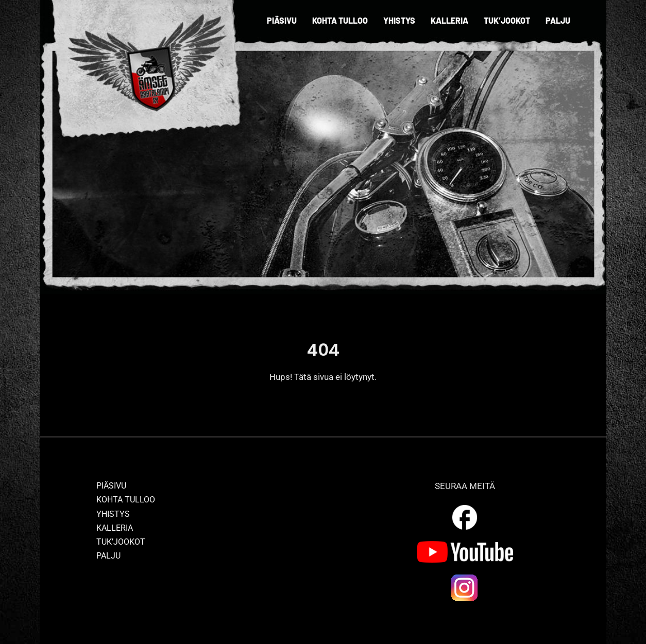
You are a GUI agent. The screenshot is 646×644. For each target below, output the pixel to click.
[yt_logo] (465, 545)
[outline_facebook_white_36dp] (465, 507)
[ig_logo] (465, 577)
